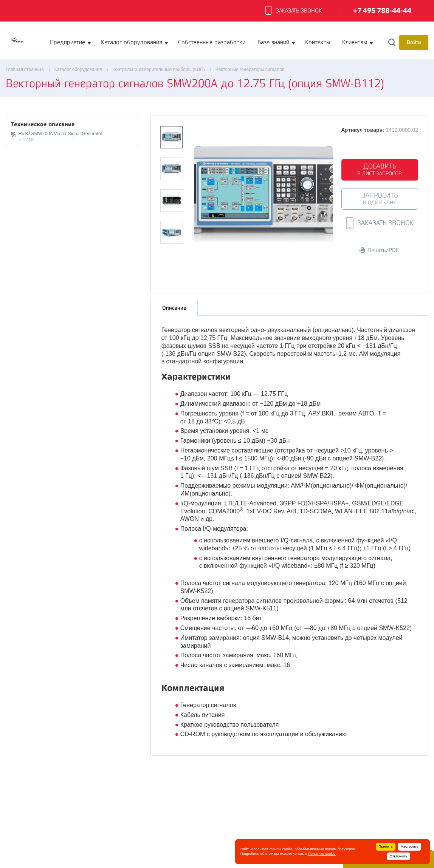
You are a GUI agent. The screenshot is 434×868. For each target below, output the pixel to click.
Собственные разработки (212, 42)
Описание (174, 308)
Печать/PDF (379, 250)
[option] (264, 195)
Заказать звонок (294, 11)
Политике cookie (322, 853)
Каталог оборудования (132, 42)
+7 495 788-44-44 (382, 11)
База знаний (273, 42)
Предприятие (67, 42)
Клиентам (355, 42)
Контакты (318, 42)
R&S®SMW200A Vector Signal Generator (60, 134)
